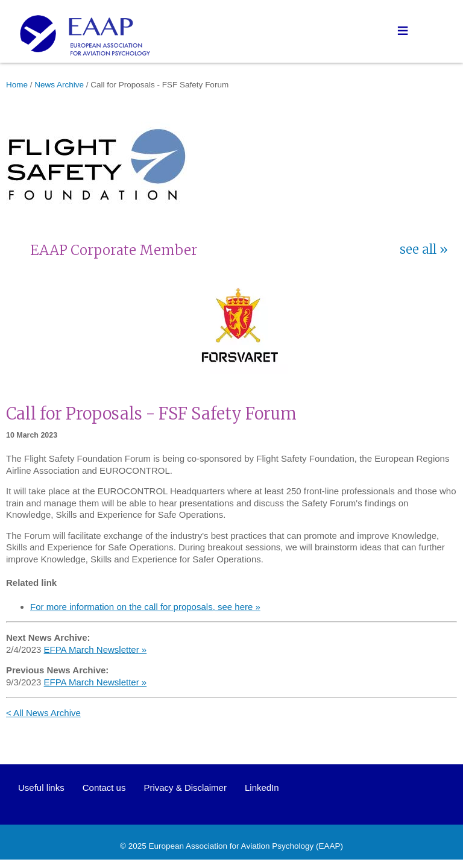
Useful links (41, 788)
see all (418, 250)
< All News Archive (43, 713)
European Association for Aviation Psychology (231, 846)
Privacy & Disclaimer (185, 788)
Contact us (104, 788)
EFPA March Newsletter (92, 649)
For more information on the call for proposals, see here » (145, 607)
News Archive (59, 85)
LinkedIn (262, 788)
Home (17, 85)
